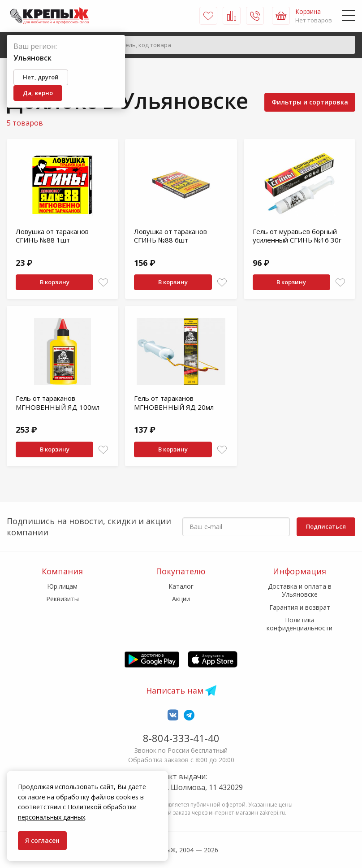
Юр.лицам (62, 586)
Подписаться (326, 526)
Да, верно (38, 93)
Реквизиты (62, 599)
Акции (181, 599)
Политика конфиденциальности (300, 624)
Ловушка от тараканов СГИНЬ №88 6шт (170, 236)
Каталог (181, 586)
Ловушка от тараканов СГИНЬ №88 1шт (52, 236)
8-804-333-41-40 (181, 738)
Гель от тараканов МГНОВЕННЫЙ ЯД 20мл (174, 403)
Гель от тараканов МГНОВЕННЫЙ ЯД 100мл (58, 403)
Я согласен (42, 840)
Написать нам (175, 690)
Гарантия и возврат (300, 607)
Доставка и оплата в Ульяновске (300, 590)
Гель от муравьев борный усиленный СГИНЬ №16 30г (297, 236)
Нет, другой (41, 77)
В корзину (55, 282)
